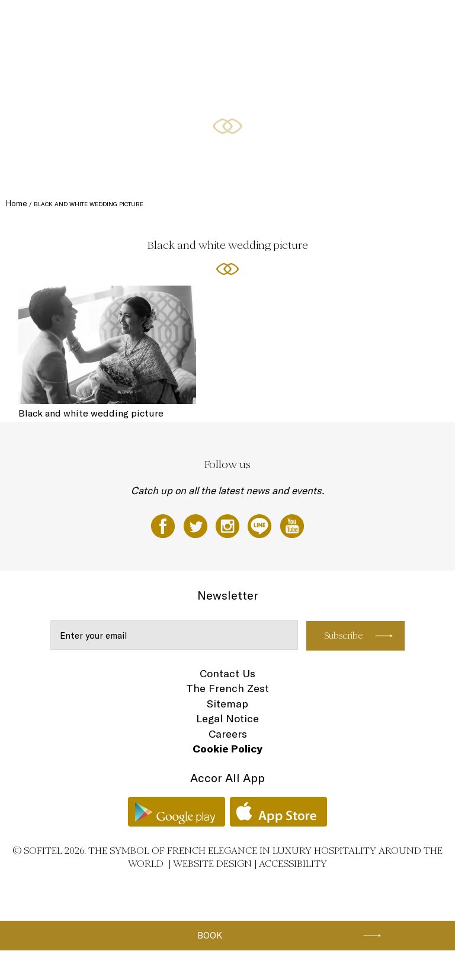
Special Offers (248, 22)
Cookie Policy (227, 749)
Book (210, 935)
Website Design (212, 864)
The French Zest (227, 688)
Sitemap (227, 704)
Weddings (363, 22)
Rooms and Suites (111, 22)
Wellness (404, 22)
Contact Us (227, 673)
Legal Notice (227, 718)
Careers (228, 734)
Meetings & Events (309, 22)
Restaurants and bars (182, 22)
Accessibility (293, 864)
